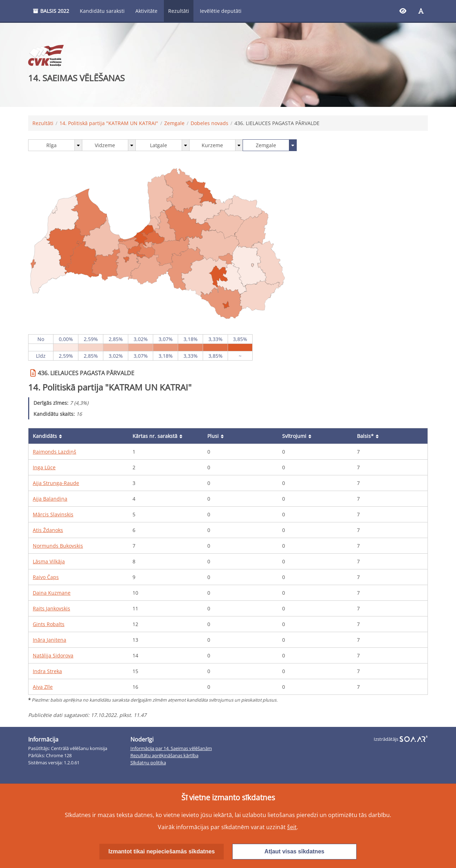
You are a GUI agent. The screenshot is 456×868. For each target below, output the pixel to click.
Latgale (159, 145)
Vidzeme (105, 145)
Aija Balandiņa (50, 499)
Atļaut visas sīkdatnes (294, 851)
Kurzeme (212, 145)
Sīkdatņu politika (148, 763)
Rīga (51, 145)
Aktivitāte (146, 11)
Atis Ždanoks (48, 530)
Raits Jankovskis (51, 608)
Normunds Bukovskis (58, 546)
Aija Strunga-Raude (56, 483)
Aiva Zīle (43, 687)
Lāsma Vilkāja (49, 561)
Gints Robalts (49, 624)
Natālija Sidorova (53, 655)
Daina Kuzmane (52, 593)
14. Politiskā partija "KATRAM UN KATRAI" (109, 123)
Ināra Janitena (50, 640)
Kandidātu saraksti (102, 11)
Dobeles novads (209, 123)
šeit (292, 827)
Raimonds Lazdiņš (55, 452)
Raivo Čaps (46, 577)
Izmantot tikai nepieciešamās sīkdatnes (162, 851)
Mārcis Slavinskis (53, 514)
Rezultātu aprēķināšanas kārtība (164, 756)
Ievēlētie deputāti (221, 11)
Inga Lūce (44, 467)
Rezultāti (179, 11)
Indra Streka (47, 671)
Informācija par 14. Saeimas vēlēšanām (171, 748)
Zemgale (174, 123)
